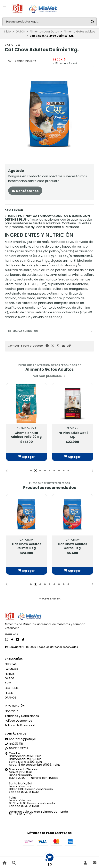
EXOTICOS (12, 688)
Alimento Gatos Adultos (79, 32)
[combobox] (49, 22)
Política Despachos (18, 721)
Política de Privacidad (20, 725)
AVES (8, 683)
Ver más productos (49, 376)
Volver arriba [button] (49, 599)
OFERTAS (11, 664)
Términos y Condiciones (22, 716)
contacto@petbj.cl (20, 739)
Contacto (12, 711)
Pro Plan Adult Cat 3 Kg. (73, 435)
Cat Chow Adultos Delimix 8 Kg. (27, 546)
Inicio (7, 32)
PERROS (10, 674)
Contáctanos (25, 191)
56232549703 (16, 748)
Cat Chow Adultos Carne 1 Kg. (72, 546)
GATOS (20, 32)
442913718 (14, 744)
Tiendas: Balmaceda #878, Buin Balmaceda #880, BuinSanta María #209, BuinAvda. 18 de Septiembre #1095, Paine (33, 759)
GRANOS (10, 698)
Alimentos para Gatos (44, 32)
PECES (9, 693)
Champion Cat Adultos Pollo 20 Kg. (27, 435)
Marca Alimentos (23, 331)
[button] (69, 346)
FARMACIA (12, 669)
